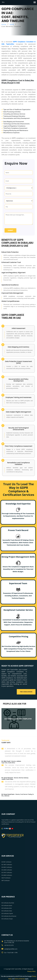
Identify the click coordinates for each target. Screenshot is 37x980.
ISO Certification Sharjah (7, 919)
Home (4, 24)
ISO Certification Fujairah (7, 913)
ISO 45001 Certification (7, 867)
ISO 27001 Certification (7, 873)
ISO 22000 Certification (7, 870)
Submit (10, 230)
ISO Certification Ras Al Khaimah (9, 916)
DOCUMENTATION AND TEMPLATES (18, 719)
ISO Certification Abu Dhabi (8, 903)
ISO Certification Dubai (7, 911)
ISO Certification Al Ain (7, 908)
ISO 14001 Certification (7, 865)
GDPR (12, 24)
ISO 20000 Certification (7, 875)
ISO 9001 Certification (6, 862)
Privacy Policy (31, 971)
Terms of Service (20, 979)
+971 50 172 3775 (9, 945)
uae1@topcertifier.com (11, 949)
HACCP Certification (6, 878)
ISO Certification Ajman (7, 906)
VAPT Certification (6, 881)
